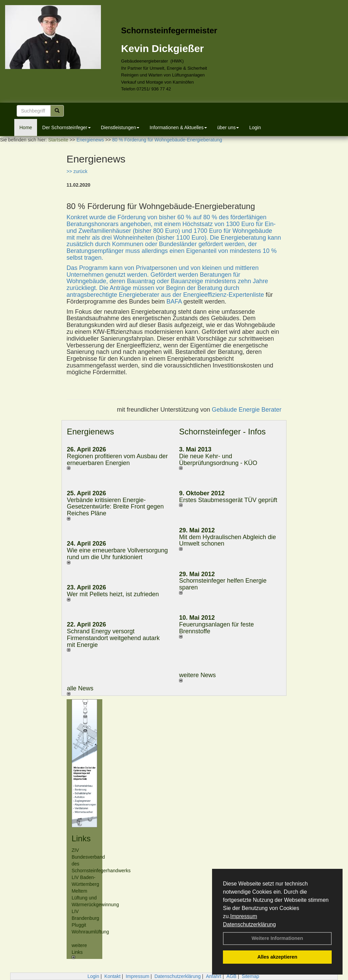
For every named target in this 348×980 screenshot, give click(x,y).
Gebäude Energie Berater (247, 410)
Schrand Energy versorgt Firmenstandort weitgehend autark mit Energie (113, 638)
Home (26, 127)
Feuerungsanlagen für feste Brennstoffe (216, 628)
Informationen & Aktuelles (178, 127)
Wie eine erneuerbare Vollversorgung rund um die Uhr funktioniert (117, 554)
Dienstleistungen (120, 127)
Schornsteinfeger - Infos (222, 432)
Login (255, 127)
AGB (231, 976)
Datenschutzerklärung (249, 924)
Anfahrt (214, 976)
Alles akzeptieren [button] (277, 957)
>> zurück (77, 171)
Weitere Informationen (277, 938)
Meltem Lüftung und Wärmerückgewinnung (95, 898)
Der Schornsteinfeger (66, 127)
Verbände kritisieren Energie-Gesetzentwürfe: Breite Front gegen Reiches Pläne (115, 507)
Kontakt (112, 976)
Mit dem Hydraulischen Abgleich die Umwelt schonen (228, 540)
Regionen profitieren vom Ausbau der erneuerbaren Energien (117, 460)
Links (81, 838)
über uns (228, 127)
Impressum (243, 916)
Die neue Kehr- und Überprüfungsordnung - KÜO (218, 460)
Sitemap (250, 976)
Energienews (91, 432)
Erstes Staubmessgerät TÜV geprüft (228, 500)
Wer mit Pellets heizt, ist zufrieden (113, 594)
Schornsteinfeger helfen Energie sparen (223, 584)
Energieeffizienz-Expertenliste (224, 295)
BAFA (175, 302)
